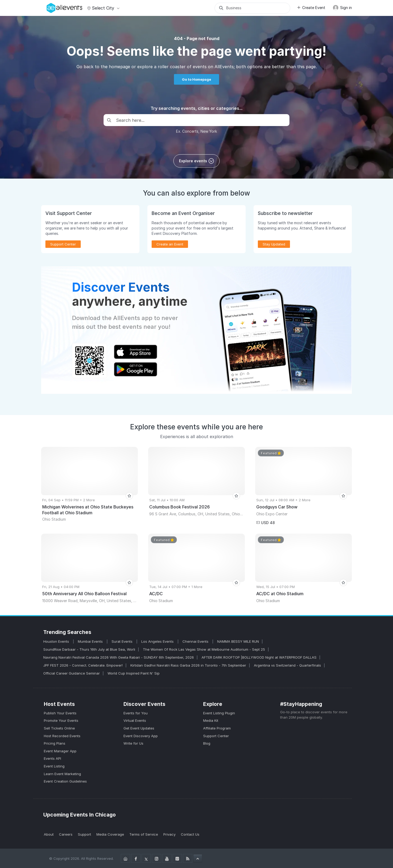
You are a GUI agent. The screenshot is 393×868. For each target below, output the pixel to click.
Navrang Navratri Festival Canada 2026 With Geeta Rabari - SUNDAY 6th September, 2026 (119, 657)
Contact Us (190, 834)
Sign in (342, 8)
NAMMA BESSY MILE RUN (238, 641)
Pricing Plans (55, 743)
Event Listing (54, 766)
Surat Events (123, 641)
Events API (52, 758)
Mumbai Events (91, 641)
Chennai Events (196, 641)
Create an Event (170, 244)
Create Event (311, 8)
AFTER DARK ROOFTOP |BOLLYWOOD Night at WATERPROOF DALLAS (259, 657)
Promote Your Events (61, 720)
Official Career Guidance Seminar (72, 673)
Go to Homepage (196, 79)
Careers (66, 834)
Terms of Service (144, 834)
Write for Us (133, 743)
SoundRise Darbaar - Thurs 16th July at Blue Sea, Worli (89, 649)
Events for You (136, 713)
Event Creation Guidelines (65, 781)
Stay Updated (274, 244)
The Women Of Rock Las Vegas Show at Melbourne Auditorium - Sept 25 (204, 649)
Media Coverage (110, 834)
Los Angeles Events (158, 641)
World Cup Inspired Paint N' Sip (134, 673)
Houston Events (57, 641)
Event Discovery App (141, 736)
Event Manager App (60, 751)
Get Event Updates (139, 728)
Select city (103, 8)
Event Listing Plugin (219, 713)
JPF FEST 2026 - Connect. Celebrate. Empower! (83, 665)
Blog (207, 743)
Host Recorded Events (62, 736)
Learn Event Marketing (62, 774)
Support (84, 834)
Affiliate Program (217, 728)
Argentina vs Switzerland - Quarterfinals (287, 665)
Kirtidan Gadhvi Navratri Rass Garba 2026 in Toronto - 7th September (188, 665)
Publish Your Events (60, 713)
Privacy (169, 834)
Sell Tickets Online (59, 728)
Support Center (63, 244)
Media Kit (211, 720)
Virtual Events (135, 720)
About (49, 834)
